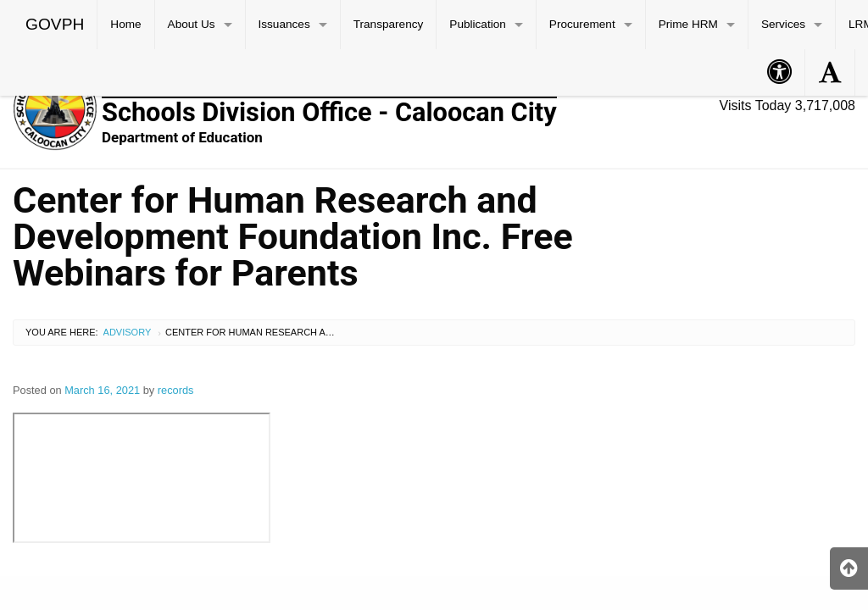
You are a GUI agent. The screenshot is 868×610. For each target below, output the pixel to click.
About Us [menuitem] (192, 24)
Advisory (128, 332)
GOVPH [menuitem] (55, 24)
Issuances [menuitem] (284, 24)
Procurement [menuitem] (582, 24)
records (176, 390)
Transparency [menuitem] (389, 24)
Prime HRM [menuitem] (688, 24)
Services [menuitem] (783, 24)
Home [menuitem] (125, 24)
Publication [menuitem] (478, 24)
